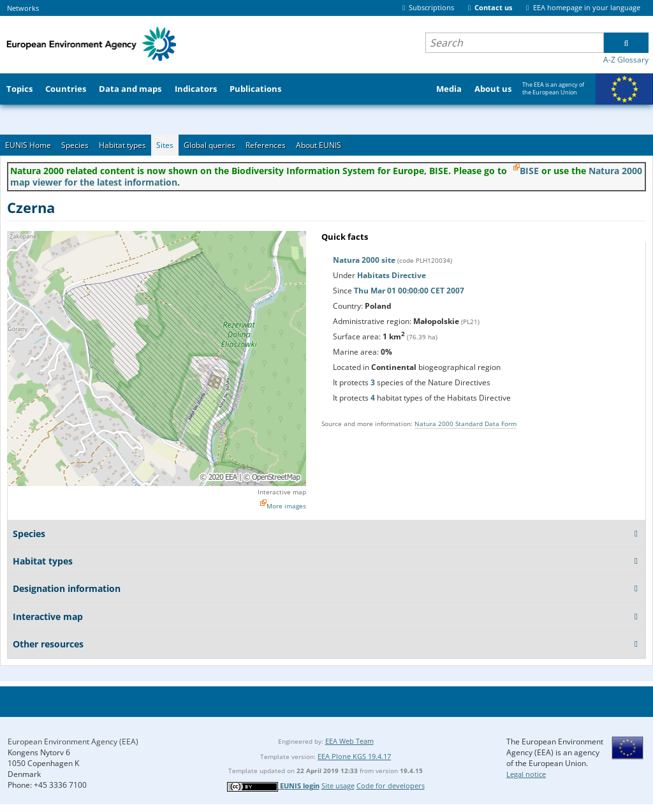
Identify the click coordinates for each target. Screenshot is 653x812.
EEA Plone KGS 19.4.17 (354, 756)
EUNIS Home (28, 145)
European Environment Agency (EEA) (73, 742)
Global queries (209, 145)
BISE (529, 171)
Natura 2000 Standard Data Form (466, 424)
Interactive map (282, 492)
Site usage (338, 786)
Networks (23, 8)
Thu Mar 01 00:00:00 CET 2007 (409, 291)
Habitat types (122, 145)
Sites (165, 145)
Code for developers (391, 786)
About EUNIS (319, 145)
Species (75, 145)
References (266, 145)
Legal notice (526, 774)
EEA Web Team (349, 741)
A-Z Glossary (626, 60)
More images (286, 506)
